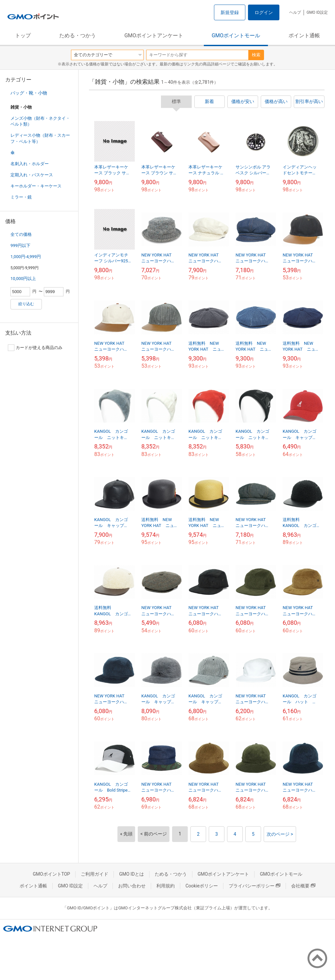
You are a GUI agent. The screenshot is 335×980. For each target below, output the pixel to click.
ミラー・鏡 (21, 197)
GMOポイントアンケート (154, 35)
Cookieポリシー (202, 886)
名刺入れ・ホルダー (30, 164)
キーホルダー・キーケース (36, 186)
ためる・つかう (78, 35)
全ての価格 (21, 234)
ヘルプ (295, 12)
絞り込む (26, 304)
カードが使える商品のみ (35, 348)
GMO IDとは (132, 874)
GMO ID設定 (317, 12)
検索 (256, 55)
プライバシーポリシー (255, 886)
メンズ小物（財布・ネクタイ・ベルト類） (40, 121)
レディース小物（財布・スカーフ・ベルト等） (40, 138)
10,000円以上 (23, 279)
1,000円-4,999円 (26, 257)
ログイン (264, 12)
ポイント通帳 (304, 35)
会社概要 (303, 886)
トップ (23, 35)
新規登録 (230, 12)
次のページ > (280, 834)
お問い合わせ (132, 886)
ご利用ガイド (95, 874)
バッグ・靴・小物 (29, 93)
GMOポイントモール (236, 35)
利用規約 (166, 886)
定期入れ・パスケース (32, 175)
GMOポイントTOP (51, 874)
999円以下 (20, 245)
